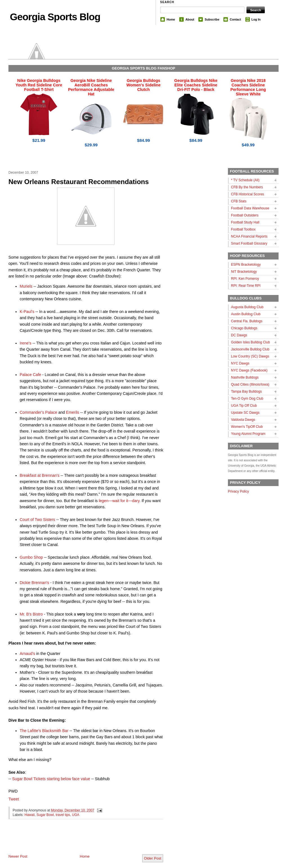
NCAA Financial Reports (249, 236)
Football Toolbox (243, 229)
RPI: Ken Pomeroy (245, 279)
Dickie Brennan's (34, 583)
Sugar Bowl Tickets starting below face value (51, 779)
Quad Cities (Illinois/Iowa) (250, 384)
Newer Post (18, 856)
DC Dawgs (239, 335)
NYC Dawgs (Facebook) (249, 370)
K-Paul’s (27, 312)
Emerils (73, 412)
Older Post (153, 858)
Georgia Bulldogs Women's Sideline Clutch (143, 85)
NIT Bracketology (244, 272)
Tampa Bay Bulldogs (246, 392)
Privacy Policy (238, 491)
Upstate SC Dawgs (245, 413)
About (190, 19)
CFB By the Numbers (247, 187)
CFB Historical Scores (247, 194)
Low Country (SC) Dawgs (250, 356)
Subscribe (212, 19)
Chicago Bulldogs (244, 328)
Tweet (14, 799)
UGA (76, 815)
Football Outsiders (245, 215)
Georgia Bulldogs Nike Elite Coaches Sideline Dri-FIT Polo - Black (196, 85)
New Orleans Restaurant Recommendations (79, 182)
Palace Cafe (30, 375)
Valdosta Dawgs (243, 420)
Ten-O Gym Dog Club (247, 399)
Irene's (26, 343)
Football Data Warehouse (250, 208)
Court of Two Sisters (37, 520)
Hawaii (30, 815)
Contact (235, 19)
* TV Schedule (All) (245, 180)
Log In (256, 19)
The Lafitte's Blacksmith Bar (44, 731)
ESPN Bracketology (246, 265)
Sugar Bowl (45, 815)
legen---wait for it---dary (119, 501)
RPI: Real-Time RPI (246, 286)
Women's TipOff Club (247, 427)
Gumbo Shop (31, 557)
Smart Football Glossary (249, 243)
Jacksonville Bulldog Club (250, 349)
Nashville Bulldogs (245, 377)
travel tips (63, 815)
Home (171, 19)
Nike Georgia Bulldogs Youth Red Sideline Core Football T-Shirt (39, 85)
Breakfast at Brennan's (40, 475)
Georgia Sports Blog (55, 17)
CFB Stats (239, 201)
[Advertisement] (74, 841)
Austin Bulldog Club (246, 314)
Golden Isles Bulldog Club (250, 342)
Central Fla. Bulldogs (247, 321)
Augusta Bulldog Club (247, 307)
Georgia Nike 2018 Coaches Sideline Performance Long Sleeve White (248, 87)
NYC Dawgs (240, 363)
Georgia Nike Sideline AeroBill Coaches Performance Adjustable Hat (91, 87)
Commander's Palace (38, 412)
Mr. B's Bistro (31, 614)
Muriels (26, 286)
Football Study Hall (245, 222)
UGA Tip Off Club (244, 406)
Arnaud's (27, 654)
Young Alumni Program (248, 434)
